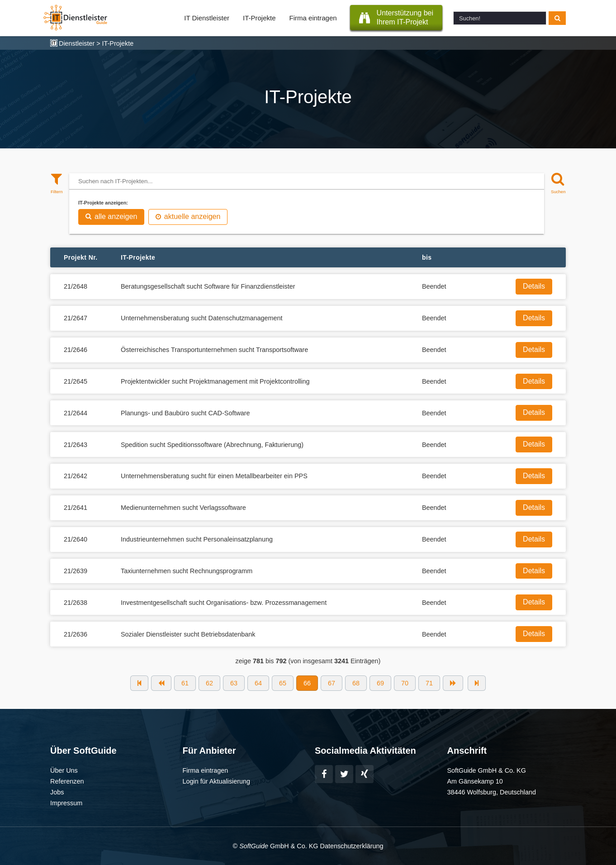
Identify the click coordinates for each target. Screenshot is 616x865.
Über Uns (64, 770)
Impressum (66, 803)
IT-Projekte (259, 18)
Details (534, 286)
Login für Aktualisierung (217, 781)
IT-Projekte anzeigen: (103, 203)
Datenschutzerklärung (351, 846)
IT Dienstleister (207, 18)
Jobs (57, 792)
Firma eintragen (313, 18)
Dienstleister (77, 43)
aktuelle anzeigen (188, 216)
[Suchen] (557, 182)
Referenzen (67, 781)
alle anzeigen (111, 216)
